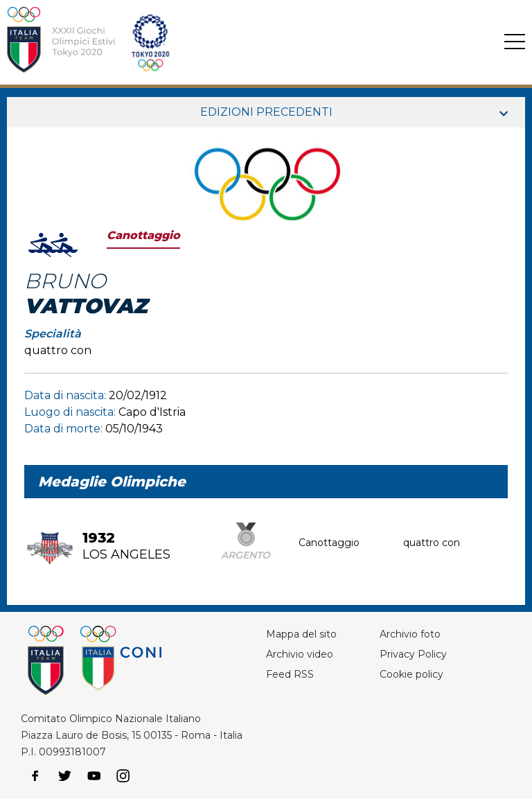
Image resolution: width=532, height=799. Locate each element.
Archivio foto (410, 634)
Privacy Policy (413, 654)
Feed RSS (290, 674)
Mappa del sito (301, 634)
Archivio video (300, 654)
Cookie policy (411, 674)
